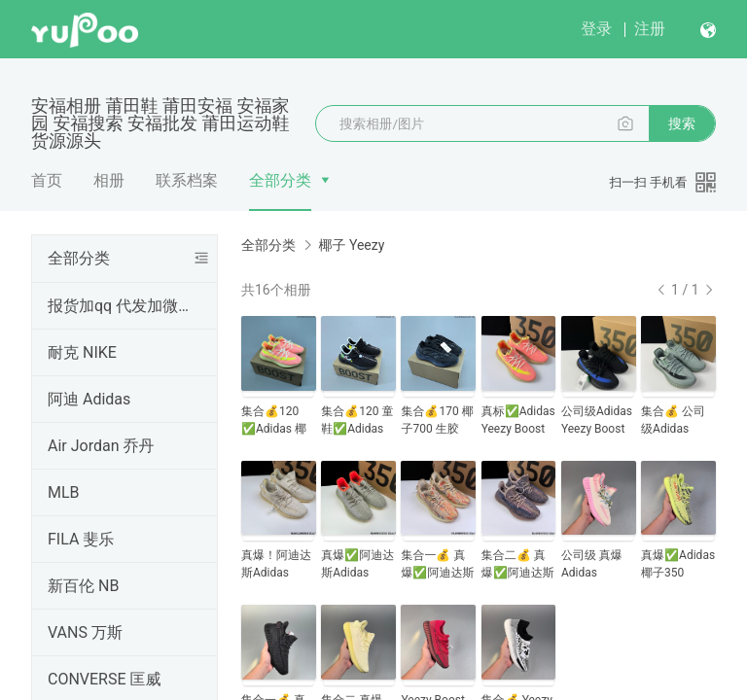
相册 (109, 180)
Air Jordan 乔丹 (101, 446)
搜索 (682, 123)
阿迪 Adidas (89, 399)
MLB (64, 492)
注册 (650, 29)
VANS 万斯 (85, 632)
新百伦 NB (83, 586)
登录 (596, 29)
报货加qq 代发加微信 (121, 306)
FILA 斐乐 (81, 539)
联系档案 (187, 180)
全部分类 (280, 180)
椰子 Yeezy (351, 245)
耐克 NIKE (82, 352)
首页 (47, 180)
